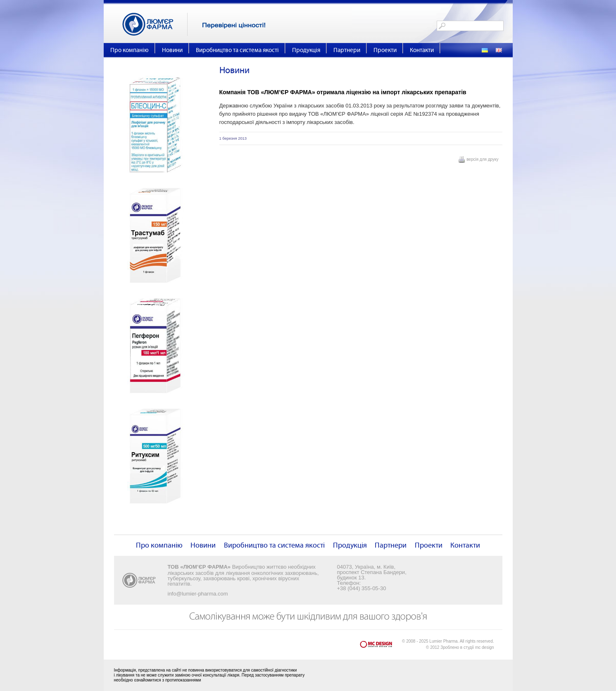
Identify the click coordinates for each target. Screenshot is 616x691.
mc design (485, 647)
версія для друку (482, 159)
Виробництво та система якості (237, 50)
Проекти (385, 50)
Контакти (422, 50)
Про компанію (130, 50)
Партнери (347, 50)
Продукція (306, 50)
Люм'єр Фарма (155, 24)
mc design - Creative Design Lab (381, 646)
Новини (172, 50)
